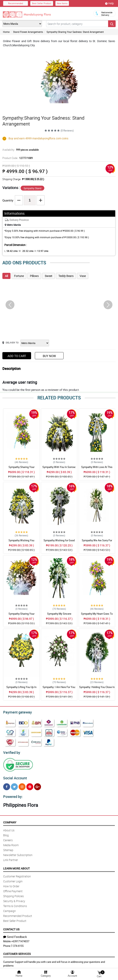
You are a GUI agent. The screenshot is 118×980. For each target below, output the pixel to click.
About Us (9, 828)
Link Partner (11, 858)
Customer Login (13, 879)
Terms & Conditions (15, 904)
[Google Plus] (38, 785)
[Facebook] (7, 785)
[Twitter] (14, 785)
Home (6, 32)
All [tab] (6, 276)
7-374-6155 (17, 943)
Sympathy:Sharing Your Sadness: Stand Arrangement (75, 32)
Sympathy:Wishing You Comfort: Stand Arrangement (21, 542)
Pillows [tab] (34, 276)
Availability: (20, 150)
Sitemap (8, 848)
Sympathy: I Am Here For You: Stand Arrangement (59, 689)
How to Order (11, 884)
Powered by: (12, 794)
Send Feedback (15, 934)
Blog (6, 833)
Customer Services (17, 951)
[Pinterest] (30, 785)
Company (10, 820)
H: (38, 251)
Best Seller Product (42, 3)
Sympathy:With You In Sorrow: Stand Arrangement (59, 469)
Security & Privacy (14, 899)
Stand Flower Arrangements (28, 32)
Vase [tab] (83, 276)
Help (109, 3)
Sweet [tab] (49, 276)
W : (24, 251)
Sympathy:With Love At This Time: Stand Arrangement (97, 469)
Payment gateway (16, 712)
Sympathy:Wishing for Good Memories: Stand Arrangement (59, 542)
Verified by (11, 751)
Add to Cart (17, 356)
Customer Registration (17, 874)
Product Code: (17, 158)
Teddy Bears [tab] (66, 276)
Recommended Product (18, 913)
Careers (8, 838)
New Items (62, 3)
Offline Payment (13, 889)
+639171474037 (20, 939)
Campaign (10, 909)
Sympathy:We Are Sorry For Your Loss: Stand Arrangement (97, 542)
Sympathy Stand (32, 188)
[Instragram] (22, 785)
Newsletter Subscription (18, 853)
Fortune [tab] (19, 276)
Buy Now (49, 356)
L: (10, 251)
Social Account (14, 776)
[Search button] (112, 24)
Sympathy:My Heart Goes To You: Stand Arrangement (97, 615)
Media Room (11, 843)
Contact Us (11, 927)
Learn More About (16, 866)
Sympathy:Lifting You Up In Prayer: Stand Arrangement (21, 689)
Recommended (16, 3)
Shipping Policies (13, 894)
